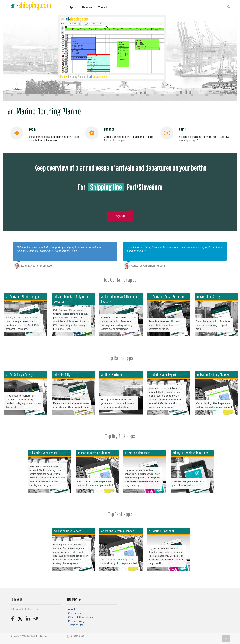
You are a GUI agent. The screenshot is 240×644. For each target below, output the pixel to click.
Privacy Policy (76, 621)
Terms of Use (76, 625)
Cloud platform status (81, 617)
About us (87, 7)
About (72, 609)
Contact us (75, 613)
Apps (73, 7)
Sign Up (120, 216)
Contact (102, 7)
